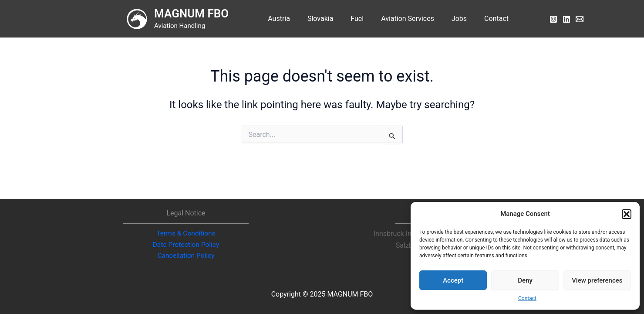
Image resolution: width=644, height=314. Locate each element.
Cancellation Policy (186, 256)
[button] (627, 214)
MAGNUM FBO (202, 14)
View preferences (597, 280)
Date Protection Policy (186, 244)
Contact (527, 298)
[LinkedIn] (566, 19)
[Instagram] (553, 19)
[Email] (580, 19)
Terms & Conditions (186, 233)
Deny (525, 280)
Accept (453, 280)
